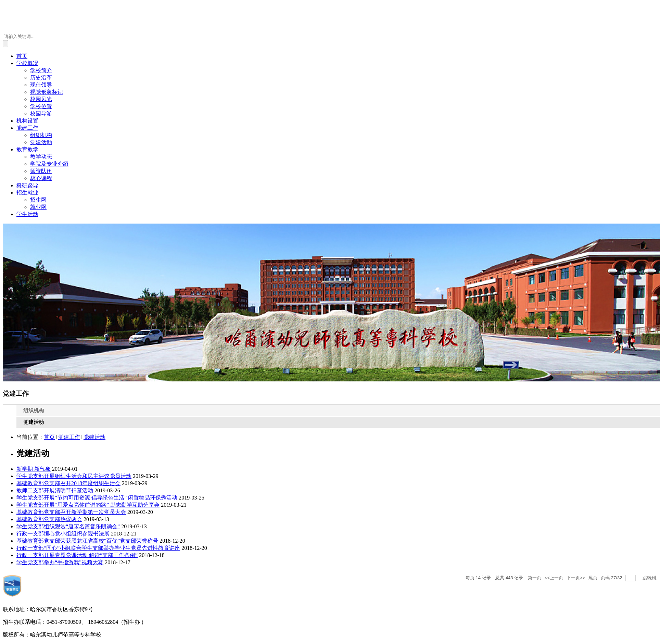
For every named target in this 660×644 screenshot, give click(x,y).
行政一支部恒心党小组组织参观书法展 (63, 534)
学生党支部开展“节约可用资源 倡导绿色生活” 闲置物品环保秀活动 (97, 498)
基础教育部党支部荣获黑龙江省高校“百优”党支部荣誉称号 (87, 541)
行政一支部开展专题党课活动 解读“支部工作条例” (77, 555)
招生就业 (27, 193)
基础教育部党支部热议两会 (49, 519)
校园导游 (41, 113)
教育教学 (27, 149)
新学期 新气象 (34, 469)
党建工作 (27, 128)
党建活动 (41, 142)
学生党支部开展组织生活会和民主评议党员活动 (74, 476)
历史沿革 (41, 78)
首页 (22, 56)
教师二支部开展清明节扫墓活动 (55, 490)
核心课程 (41, 178)
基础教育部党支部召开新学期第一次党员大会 (71, 512)
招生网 (38, 200)
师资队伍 (41, 171)
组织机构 (41, 135)
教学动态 (41, 157)
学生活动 (27, 214)
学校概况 (27, 63)
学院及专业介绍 (49, 164)
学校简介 (41, 70)
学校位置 (41, 106)
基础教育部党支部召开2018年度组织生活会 (68, 483)
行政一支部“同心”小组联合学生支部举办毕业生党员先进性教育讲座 (98, 548)
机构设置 (27, 121)
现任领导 (41, 85)
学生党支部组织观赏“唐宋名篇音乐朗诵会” (68, 526)
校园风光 (41, 99)
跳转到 (650, 578)
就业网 (38, 207)
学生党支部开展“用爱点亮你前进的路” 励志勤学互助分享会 (88, 505)
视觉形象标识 (47, 92)
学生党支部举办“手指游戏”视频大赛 (60, 562)
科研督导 (27, 185)
